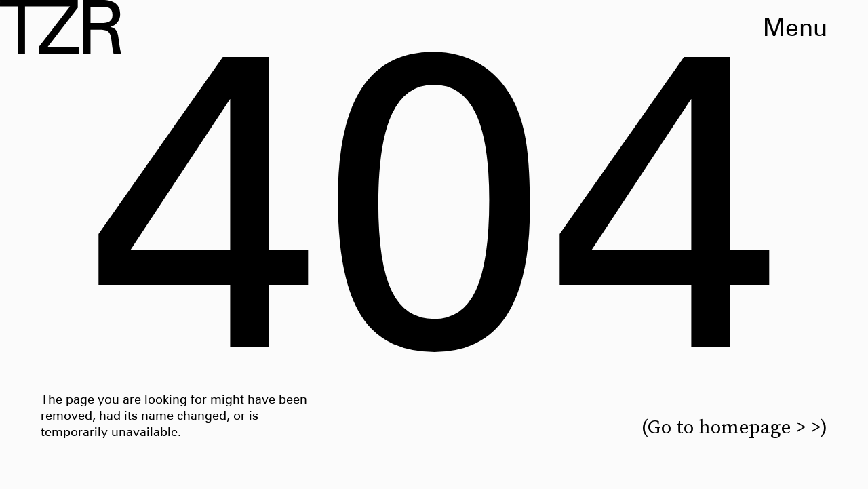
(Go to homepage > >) (734, 427)
